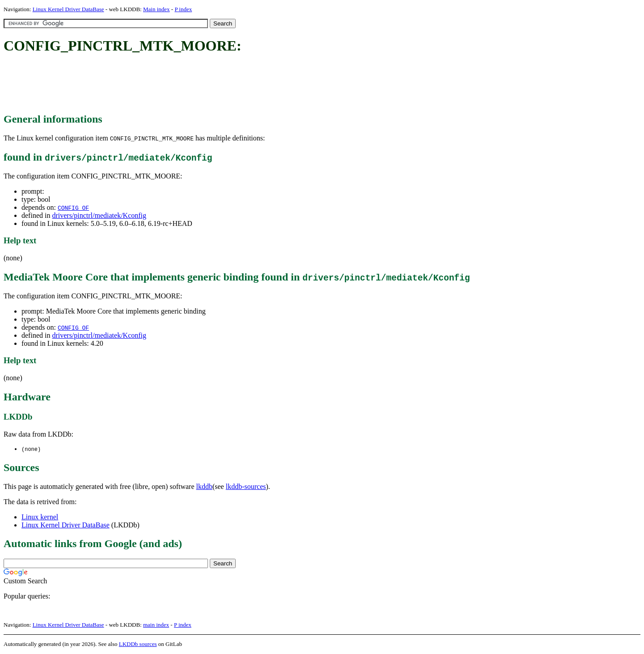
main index (156, 625)
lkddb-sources (246, 487)
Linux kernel (40, 517)
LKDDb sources (138, 644)
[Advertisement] (166, 84)
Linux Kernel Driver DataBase (68, 9)
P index (183, 9)
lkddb (204, 487)
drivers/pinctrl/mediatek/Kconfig (99, 215)
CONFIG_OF (73, 208)
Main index (157, 9)
